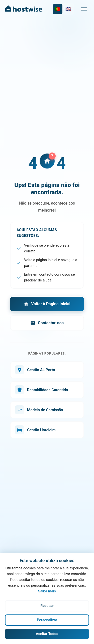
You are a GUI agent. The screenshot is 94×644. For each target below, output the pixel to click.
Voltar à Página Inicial (47, 304)
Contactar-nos (47, 323)
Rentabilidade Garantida (41, 390)
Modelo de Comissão (39, 410)
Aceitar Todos (47, 634)
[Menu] (84, 9)
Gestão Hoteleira (35, 430)
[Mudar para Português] (58, 9)
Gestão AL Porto (35, 370)
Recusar (47, 606)
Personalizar (47, 620)
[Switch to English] (68, 9)
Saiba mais (47, 591)
